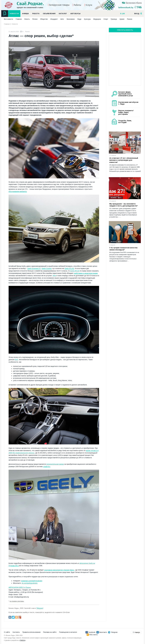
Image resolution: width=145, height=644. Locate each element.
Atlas (54, 276)
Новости (14, 14)
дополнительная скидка (55, 464)
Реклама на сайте (50, 632)
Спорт (106, 19)
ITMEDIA (22, 640)
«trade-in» (47, 467)
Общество (44, 19)
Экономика (71, 19)
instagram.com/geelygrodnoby (32, 581)
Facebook (90, 632)
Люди (79, 19)
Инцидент (54, 19)
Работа (36, 14)
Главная (7, 24)
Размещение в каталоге (68, 632)
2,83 (123, 14)
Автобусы (75, 14)
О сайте (7, 632)
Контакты (16, 632)
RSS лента (92, 635)
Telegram (40, 608)
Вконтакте (102, 632)
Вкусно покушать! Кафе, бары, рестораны (126, 112)
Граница (114, 19)
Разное (130, 19)
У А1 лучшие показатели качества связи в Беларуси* (123, 249)
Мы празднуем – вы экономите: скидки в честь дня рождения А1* (124, 205)
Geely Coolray (47, 268)
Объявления (49, 14)
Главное (19, 19)
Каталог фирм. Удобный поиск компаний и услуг (126, 94)
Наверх (136, 632)
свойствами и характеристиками (86, 273)
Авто (62, 19)
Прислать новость (125, 30)
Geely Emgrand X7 (34, 268)
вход (138, 14)
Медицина (97, 19)
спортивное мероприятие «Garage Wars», (59, 570)
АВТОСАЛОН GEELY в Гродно (20, 587)
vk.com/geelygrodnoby (30, 583)
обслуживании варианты (18, 191)
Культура (87, 19)
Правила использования (31, 632)
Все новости (8, 19)
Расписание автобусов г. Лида (128, 103)
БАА (16, 360)
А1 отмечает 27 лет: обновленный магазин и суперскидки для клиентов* (124, 160)
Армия (122, 19)
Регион (35, 19)
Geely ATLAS (69, 268)
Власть (27, 19)
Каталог (63, 14)
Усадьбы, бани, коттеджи (125, 121)
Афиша (25, 14)
